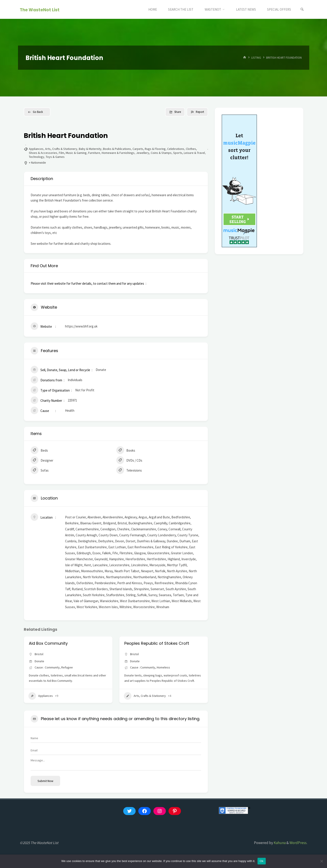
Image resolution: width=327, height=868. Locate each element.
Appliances (36, 149)
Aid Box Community (48, 643)
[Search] (302, 9)
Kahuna (279, 843)
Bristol (39, 654)
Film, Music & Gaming (73, 153)
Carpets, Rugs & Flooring (149, 149)
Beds (39, 451)
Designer (42, 461)
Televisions (129, 471)
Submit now (45, 781)
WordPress (298, 843)
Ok (262, 861)
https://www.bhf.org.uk (81, 326)
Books (126, 451)
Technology (37, 157)
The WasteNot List (40, 10)
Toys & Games (55, 157)
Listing (256, 58)
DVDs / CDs (129, 461)
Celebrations (176, 149)
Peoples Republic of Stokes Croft (157, 643)
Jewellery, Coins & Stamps (154, 153)
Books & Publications (117, 149)
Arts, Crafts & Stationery (61, 149)
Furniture (94, 153)
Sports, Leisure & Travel (189, 153)
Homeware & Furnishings (118, 153)
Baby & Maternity (90, 149)
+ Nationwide (37, 163)
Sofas (40, 471)
